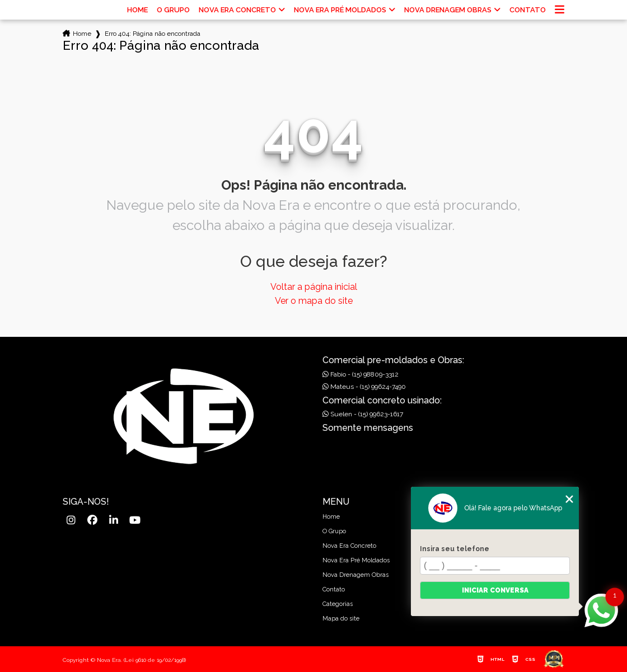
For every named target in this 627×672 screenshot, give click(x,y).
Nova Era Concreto (237, 10)
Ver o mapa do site (314, 301)
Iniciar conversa (495, 590)
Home (137, 10)
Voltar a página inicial (314, 287)
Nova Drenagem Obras (448, 10)
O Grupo (173, 10)
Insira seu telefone (455, 549)
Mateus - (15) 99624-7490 (364, 387)
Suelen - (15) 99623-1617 (363, 414)
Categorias (338, 604)
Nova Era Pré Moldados (340, 10)
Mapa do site (341, 619)
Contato (528, 10)
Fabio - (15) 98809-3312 (361, 374)
